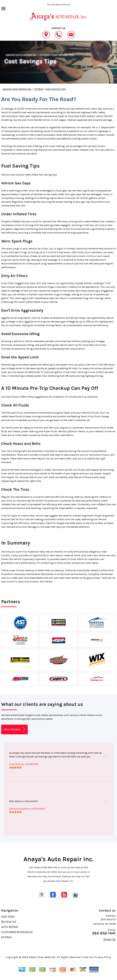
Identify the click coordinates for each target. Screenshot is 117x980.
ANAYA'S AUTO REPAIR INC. (21, 55)
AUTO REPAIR (10, 927)
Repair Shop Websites (42, 957)
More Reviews (14, 729)
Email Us (110, 939)
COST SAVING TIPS (63, 55)
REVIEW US (9, 922)
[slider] (15, 767)
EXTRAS (45, 55)
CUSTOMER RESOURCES (17, 932)
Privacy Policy (103, 957)
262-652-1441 (50, 867)
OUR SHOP (8, 917)
